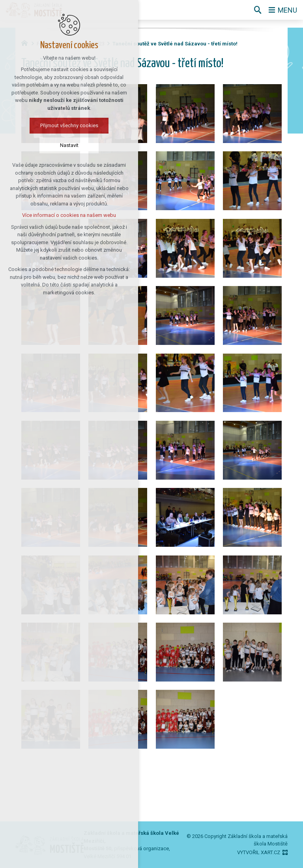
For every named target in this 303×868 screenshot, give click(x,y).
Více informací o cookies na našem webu (54, 215)
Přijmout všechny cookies (54, 125)
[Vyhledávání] (258, 10)
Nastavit (54, 145)
